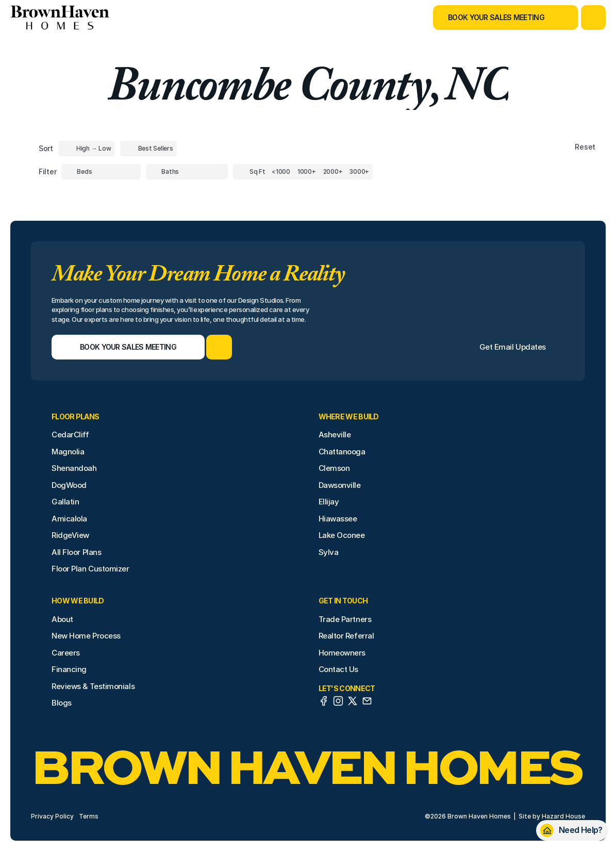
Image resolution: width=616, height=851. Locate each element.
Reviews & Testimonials (93, 686)
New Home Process (86, 636)
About (62, 619)
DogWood (69, 485)
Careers (66, 653)
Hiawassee (338, 519)
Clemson (334, 468)
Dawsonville (340, 485)
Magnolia (68, 452)
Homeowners (342, 653)
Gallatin (65, 502)
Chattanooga (342, 452)
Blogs (62, 703)
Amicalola (69, 519)
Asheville (335, 435)
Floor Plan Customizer (90, 569)
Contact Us (339, 669)
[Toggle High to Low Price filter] (87, 149)
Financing (69, 669)
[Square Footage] (281, 172)
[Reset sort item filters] (563, 147)
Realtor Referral (346, 636)
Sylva (329, 552)
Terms (89, 816)
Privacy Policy (52, 816)
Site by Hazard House (552, 816)
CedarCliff (70, 435)
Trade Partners (345, 619)
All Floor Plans (76, 552)
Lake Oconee (342, 535)
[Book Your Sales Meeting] (493, 18)
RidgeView (70, 535)
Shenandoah (74, 468)
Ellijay (329, 502)
